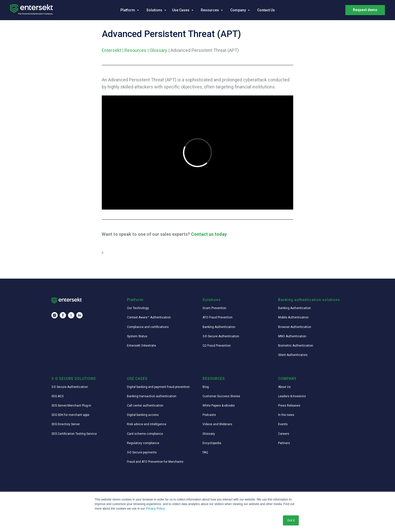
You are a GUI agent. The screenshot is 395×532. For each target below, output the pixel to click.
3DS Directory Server (66, 424)
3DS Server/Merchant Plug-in (71, 406)
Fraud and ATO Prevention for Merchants (155, 462)
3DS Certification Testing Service (74, 434)
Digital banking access (143, 415)
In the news (286, 415)
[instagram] (55, 315)
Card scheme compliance (145, 434)
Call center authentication (145, 406)
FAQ (205, 452)
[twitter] (71, 315)
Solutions (155, 10)
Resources (135, 50)
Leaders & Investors (292, 396)
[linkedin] (79, 315)
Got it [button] (291, 520)
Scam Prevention (214, 308)
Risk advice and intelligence (147, 424)
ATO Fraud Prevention (218, 317)
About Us (284, 387)
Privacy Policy (155, 509)
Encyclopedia (212, 443)
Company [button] (238, 10)
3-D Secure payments (142, 452)
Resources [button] (210, 10)
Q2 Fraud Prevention (217, 346)
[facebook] (63, 315)
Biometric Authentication (296, 346)
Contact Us (266, 10)
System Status (137, 336)
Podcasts (209, 415)
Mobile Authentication (293, 317)
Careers (284, 434)
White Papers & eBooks (219, 406)
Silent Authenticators (293, 355)
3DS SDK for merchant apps (70, 415)
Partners (284, 443)
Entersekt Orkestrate (141, 346)
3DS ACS (57, 396)
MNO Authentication (292, 336)
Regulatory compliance (143, 443)
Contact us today (209, 234)
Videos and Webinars (217, 424)
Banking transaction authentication (152, 396)
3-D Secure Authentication (221, 336)
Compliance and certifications (148, 327)
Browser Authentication (295, 327)
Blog (206, 387)
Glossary (158, 50)
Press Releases (289, 406)
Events (283, 424)
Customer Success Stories (221, 396)
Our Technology (138, 308)
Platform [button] (128, 10)
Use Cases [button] (181, 10)
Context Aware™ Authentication (149, 317)
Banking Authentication (219, 327)
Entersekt (111, 50)
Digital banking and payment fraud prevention (158, 387)
